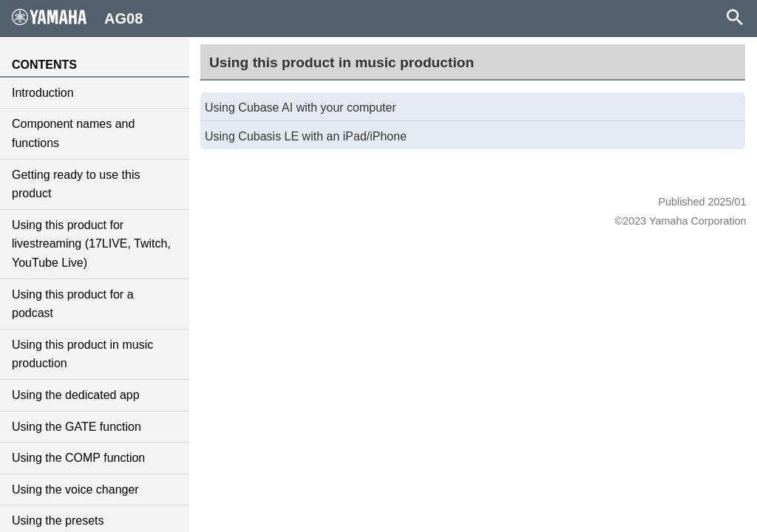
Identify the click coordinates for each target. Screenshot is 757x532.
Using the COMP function (78, 458)
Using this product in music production (82, 354)
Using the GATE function (77, 427)
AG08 (77, 18)
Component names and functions (73, 133)
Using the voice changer (75, 490)
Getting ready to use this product (76, 184)
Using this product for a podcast (73, 304)
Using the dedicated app (76, 395)
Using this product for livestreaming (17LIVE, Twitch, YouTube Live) (91, 244)
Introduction (43, 93)
